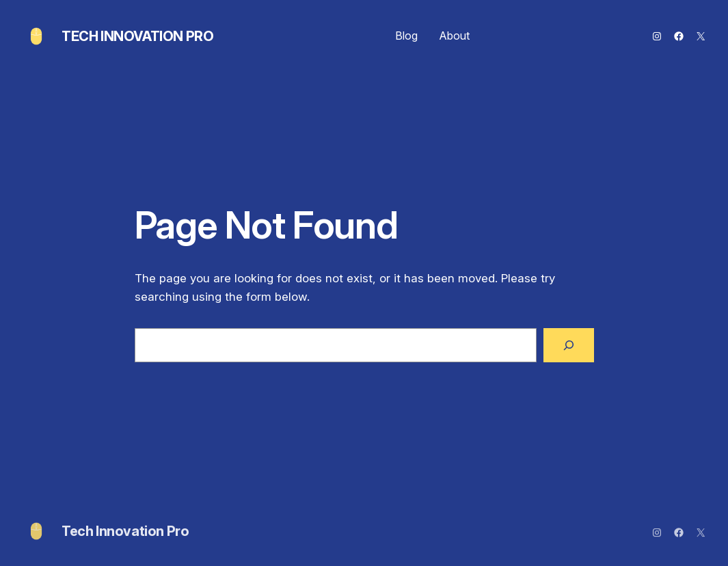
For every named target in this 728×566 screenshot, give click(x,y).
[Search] (569, 346)
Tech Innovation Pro (137, 36)
